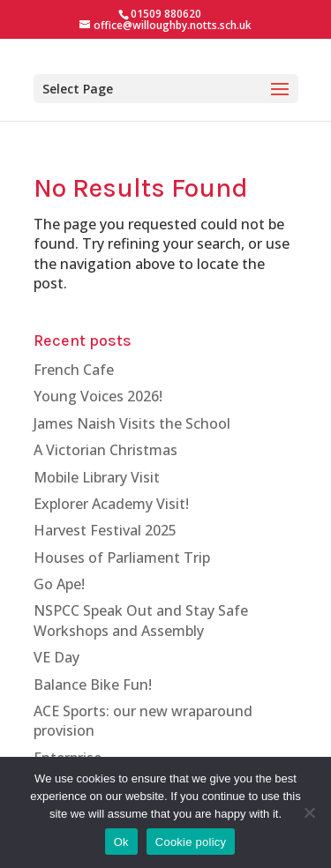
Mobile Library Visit (97, 477)
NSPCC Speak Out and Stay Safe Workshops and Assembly (141, 620)
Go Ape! (59, 584)
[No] (309, 812)
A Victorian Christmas (105, 450)
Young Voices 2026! (98, 396)
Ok (121, 842)
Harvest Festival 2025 (105, 530)
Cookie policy (191, 842)
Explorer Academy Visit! (111, 504)
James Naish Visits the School (132, 423)
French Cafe (74, 370)
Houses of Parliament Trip (122, 557)
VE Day (56, 657)
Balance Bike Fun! (93, 685)
